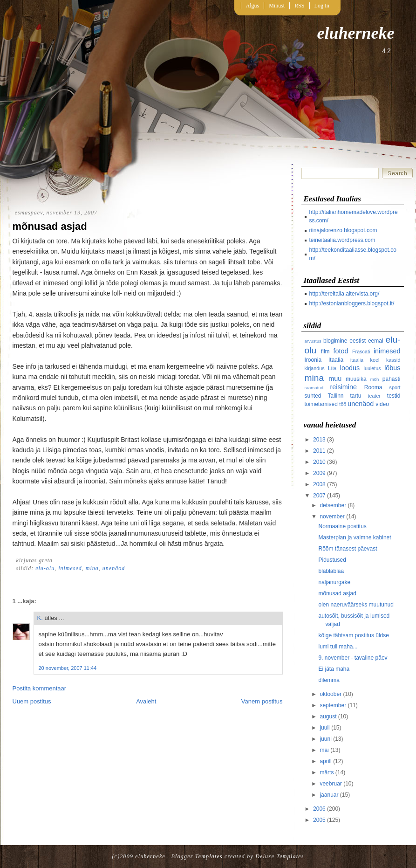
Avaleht (146, 701)
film (325, 351)
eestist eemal (366, 341)
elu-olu (45, 568)
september (333, 705)
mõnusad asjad (50, 226)
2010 (319, 462)
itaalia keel (365, 360)
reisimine (343, 387)
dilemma (329, 680)
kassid (393, 360)
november (332, 517)
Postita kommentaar (40, 688)
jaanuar (329, 795)
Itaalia (336, 360)
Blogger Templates (197, 856)
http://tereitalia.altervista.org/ (344, 294)
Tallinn (336, 396)
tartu (356, 396)
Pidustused (332, 560)
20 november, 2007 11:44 (68, 668)
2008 (319, 484)
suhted (313, 396)
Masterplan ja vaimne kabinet (355, 537)
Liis (332, 368)
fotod (341, 351)
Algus (253, 6)
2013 (319, 440)
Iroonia (313, 360)
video (382, 404)
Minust (277, 6)
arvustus (313, 341)
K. (40, 618)
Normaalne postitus (342, 526)
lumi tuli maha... (338, 647)
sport (395, 387)
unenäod (114, 568)
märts (327, 772)
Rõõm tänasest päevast (348, 549)
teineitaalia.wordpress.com (342, 240)
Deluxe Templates (280, 856)
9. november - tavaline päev (353, 658)
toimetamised (321, 404)
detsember (333, 505)
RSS (299, 6)
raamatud (314, 388)
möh (375, 379)
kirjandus (315, 368)
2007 (319, 496)
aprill (325, 761)
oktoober (331, 694)
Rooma (373, 387)
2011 (319, 451)
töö (343, 404)
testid (394, 396)
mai (324, 750)
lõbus (392, 368)
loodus (350, 368)
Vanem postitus (262, 701)
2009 (319, 473)
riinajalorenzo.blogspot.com (343, 230)
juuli (324, 728)
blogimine (335, 341)
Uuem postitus (32, 701)
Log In (322, 6)
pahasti (392, 379)
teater (375, 396)
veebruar (331, 784)
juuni (325, 739)
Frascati (361, 351)
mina (92, 568)
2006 (319, 809)
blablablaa (331, 571)
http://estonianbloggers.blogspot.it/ (352, 303)
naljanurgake (334, 582)
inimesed (70, 568)
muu (335, 379)
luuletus (372, 368)
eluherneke (356, 33)
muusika (356, 379)
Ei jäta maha (334, 669)
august (328, 716)
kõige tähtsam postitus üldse (353, 635)
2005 (319, 820)
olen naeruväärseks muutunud (356, 605)
